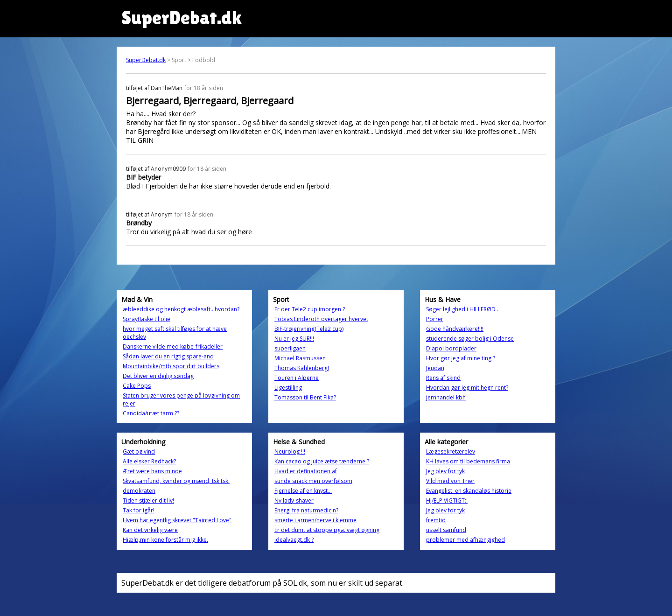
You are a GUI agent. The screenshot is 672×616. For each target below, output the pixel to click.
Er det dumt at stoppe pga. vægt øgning (327, 530)
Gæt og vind (139, 451)
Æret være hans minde (152, 471)
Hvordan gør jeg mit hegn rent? (467, 388)
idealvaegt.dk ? (294, 540)
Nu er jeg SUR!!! (294, 339)
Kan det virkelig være (150, 530)
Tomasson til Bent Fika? (305, 397)
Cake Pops (137, 386)
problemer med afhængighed (465, 540)
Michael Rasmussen (300, 358)
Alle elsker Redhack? (149, 461)
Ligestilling (288, 388)
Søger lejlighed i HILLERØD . (462, 309)
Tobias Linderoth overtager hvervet (321, 319)
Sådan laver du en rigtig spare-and (168, 356)
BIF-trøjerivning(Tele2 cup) (309, 329)
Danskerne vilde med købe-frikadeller (173, 346)
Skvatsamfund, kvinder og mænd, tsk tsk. (176, 481)
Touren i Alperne (297, 378)
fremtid (436, 520)
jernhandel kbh (446, 397)
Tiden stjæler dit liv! (148, 500)
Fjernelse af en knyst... (303, 491)
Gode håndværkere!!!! (455, 329)
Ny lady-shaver (294, 500)
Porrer (435, 319)
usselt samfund (446, 530)
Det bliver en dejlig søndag (158, 376)
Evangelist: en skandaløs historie (469, 491)
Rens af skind (443, 378)
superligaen (290, 348)
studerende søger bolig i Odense (470, 339)
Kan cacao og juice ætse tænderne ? (322, 461)
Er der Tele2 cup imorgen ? (310, 309)
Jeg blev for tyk (445, 471)
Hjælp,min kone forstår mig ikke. (165, 540)
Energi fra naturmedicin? (306, 510)
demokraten (139, 491)
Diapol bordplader (451, 348)
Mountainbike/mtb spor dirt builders (171, 366)
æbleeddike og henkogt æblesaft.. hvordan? (181, 309)
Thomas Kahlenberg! (302, 368)
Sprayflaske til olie (147, 319)
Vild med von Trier (450, 481)
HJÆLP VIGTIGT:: (447, 500)
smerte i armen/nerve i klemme (315, 520)
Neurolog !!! (290, 451)
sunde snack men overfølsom (313, 481)
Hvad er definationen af (306, 471)
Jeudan (435, 368)
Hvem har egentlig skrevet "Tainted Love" (177, 520)
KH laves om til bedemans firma (468, 461)
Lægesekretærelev (451, 451)
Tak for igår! (139, 510)
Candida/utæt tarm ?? (151, 413)
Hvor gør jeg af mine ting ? (461, 358)
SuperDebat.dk (146, 60)
